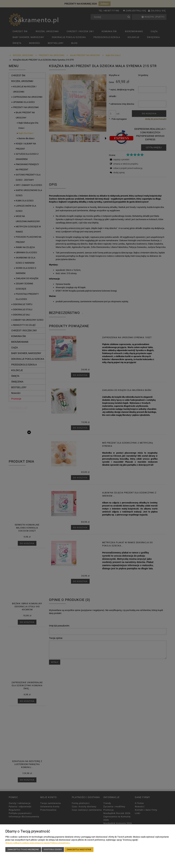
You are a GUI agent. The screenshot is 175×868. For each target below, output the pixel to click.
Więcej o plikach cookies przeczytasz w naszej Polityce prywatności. (38, 843)
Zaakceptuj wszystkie (79, 849)
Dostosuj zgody (53, 849)
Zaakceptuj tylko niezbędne (23, 849)
